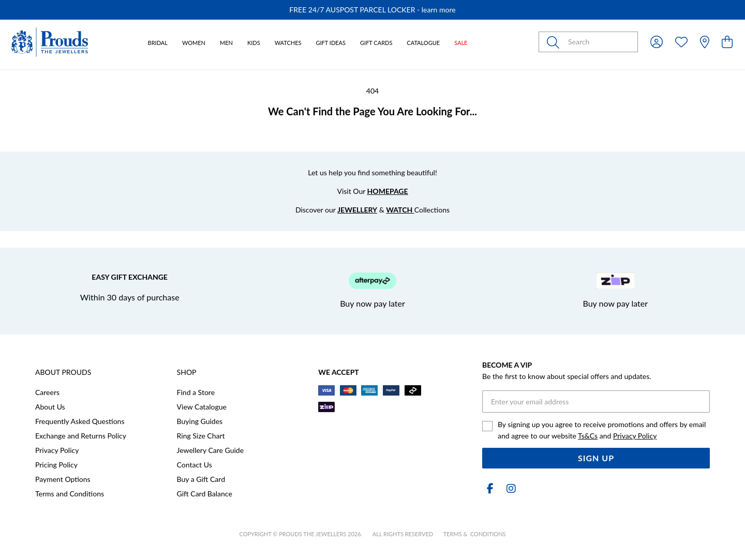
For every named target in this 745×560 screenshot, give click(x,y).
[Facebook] (490, 488)
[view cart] (727, 42)
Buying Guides (200, 421)
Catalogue (423, 43)
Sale (461, 43)
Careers (47, 392)
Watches (288, 43)
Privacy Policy (57, 450)
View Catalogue (202, 407)
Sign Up (596, 458)
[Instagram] (509, 488)
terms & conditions (475, 534)
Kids (254, 43)
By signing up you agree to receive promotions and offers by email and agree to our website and (602, 430)
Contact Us (195, 465)
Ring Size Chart (201, 436)
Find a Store (196, 392)
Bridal (158, 43)
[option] (373, 10)
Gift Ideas (331, 43)
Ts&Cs (588, 436)
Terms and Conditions (70, 494)
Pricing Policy (56, 465)
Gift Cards (376, 43)
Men (226, 43)
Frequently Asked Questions (80, 421)
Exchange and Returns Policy (81, 436)
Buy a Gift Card (201, 479)
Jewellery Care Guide (210, 450)
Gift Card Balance (205, 494)
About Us (50, 407)
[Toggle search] (555, 42)
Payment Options (63, 479)
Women (194, 43)
